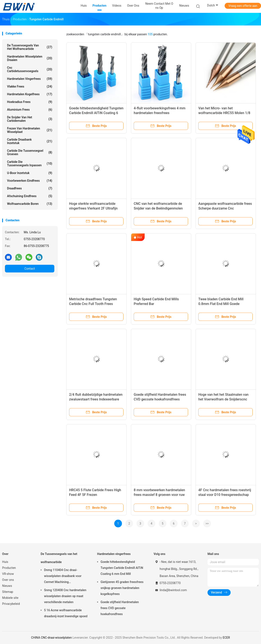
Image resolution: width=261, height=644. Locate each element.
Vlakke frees (30, 86)
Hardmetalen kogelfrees (30, 94)
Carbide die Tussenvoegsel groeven (30, 152)
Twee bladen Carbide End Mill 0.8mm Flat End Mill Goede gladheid (221, 304)
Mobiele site (10, 598)
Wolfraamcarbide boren (30, 204)
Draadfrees (30, 188)
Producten (9, 568)
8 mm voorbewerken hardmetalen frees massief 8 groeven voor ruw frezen (159, 495)
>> (207, 524)
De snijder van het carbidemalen (30, 119)
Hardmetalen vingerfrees (30, 79)
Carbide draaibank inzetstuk (30, 141)
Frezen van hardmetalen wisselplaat (30, 130)
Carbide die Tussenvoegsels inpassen (30, 164)
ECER (226, 638)
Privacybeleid (11, 604)
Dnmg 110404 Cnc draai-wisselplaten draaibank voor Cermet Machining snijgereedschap (63, 577)
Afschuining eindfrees (30, 196)
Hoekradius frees (30, 102)
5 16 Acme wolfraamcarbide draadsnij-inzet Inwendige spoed (66, 613)
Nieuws (7, 586)
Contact (30, 269)
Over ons (8, 580)
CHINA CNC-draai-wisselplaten (51, 638)
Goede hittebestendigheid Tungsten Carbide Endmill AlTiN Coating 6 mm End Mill (96, 113)
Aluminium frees (30, 110)
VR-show (8, 574)
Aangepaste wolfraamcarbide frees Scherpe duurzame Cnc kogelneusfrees (225, 208)
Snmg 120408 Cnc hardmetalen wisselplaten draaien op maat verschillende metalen (65, 596)
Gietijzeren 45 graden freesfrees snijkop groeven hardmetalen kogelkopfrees (122, 588)
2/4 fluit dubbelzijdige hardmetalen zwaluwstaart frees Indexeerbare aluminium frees (96, 399)
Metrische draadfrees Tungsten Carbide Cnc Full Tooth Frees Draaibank (93, 304)
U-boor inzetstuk (30, 173)
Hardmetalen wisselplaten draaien (30, 58)
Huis (5, 562)
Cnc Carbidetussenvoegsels (30, 69)
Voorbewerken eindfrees (30, 181)
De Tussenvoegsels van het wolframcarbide (30, 47)
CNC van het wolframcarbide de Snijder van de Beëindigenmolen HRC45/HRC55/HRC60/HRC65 (158, 208)
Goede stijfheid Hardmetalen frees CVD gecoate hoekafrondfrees (120, 608)
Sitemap (8, 592)
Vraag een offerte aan (243, 6)
